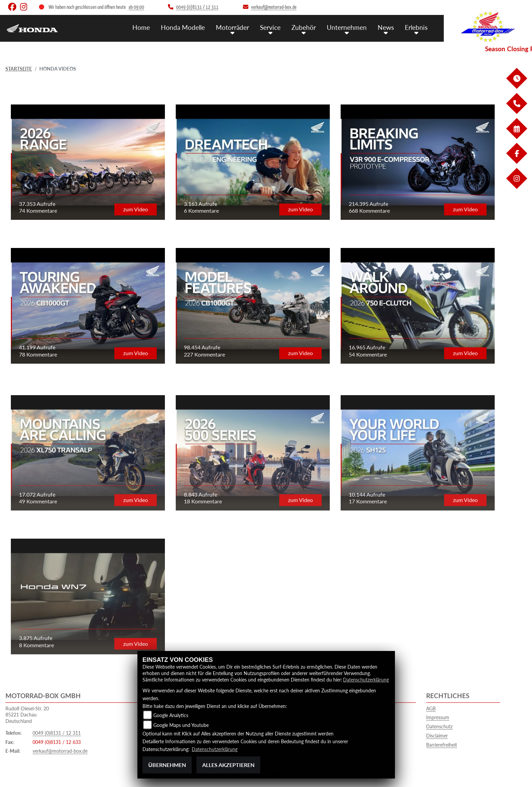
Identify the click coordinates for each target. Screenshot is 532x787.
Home (141, 27)
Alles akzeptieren (228, 765)
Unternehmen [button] (347, 27)
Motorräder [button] (232, 27)
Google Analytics (171, 715)
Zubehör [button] (304, 27)
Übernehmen (167, 765)
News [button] (386, 27)
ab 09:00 (136, 7)
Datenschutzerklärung (366, 680)
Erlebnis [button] (416, 27)
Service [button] (270, 27)
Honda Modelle (183, 27)
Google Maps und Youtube (181, 725)
